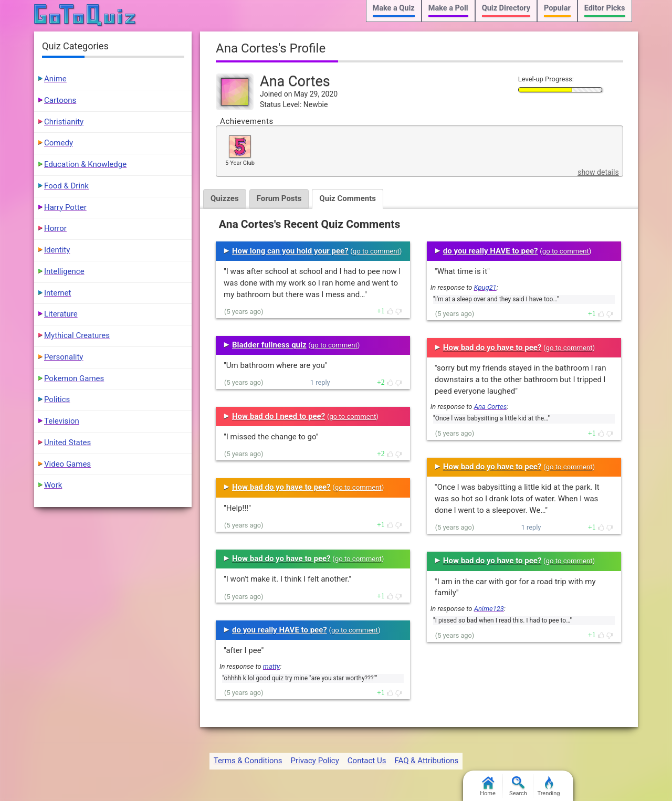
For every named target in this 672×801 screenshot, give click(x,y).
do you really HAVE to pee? (280, 630)
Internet (57, 293)
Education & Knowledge (85, 164)
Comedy (59, 143)
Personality (64, 357)
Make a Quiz (394, 8)
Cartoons (60, 100)
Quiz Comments (348, 198)
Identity (57, 250)
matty (271, 666)
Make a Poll (448, 8)
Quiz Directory (506, 8)
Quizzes (225, 198)
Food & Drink (66, 186)
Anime (55, 79)
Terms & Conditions (248, 761)
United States (67, 442)
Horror (55, 228)
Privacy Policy (314, 761)
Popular (557, 8)
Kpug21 (485, 287)
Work (53, 485)
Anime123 (489, 609)
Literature (61, 314)
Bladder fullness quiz (269, 345)
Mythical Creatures (77, 335)
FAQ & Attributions (426, 761)
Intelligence (64, 271)
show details (598, 172)
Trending (549, 787)
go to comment (376, 251)
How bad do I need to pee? (279, 416)
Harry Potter (65, 207)
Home (488, 787)
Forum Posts (279, 198)
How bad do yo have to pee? (281, 487)
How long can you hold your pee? (290, 251)
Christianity (64, 122)
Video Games (67, 464)
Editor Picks (605, 8)
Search (518, 787)
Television (62, 421)
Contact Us (367, 761)
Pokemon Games (74, 378)
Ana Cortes (490, 407)
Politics (57, 399)
